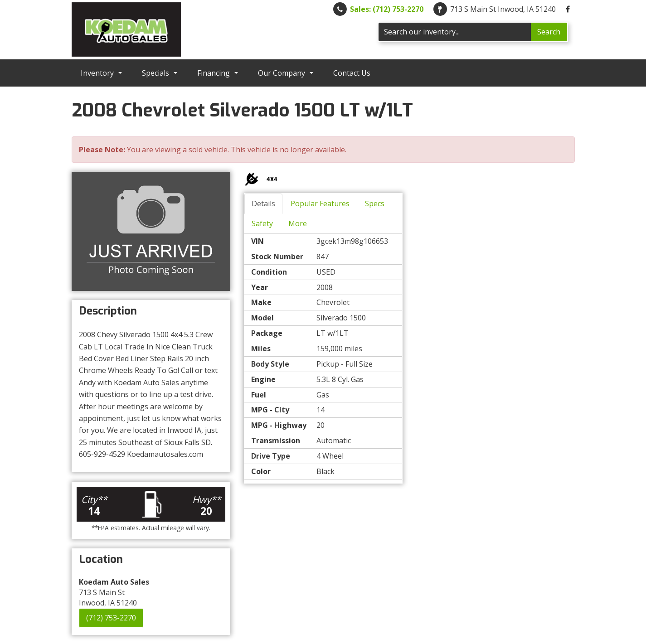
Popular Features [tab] (320, 203)
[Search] (455, 32)
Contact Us (352, 73)
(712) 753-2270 (111, 618)
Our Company (286, 73)
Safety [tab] (262, 223)
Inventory (101, 73)
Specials (160, 73)
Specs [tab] (375, 203)
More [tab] (298, 223)
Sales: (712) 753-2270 (387, 9)
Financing (218, 73)
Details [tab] (263, 203)
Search (549, 32)
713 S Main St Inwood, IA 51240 (503, 9)
